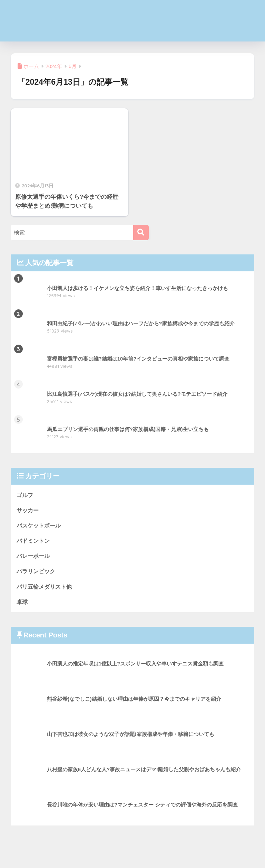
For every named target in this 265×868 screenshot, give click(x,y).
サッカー (28, 510)
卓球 (22, 603)
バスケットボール (40, 526)
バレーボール (34, 557)
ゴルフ (25, 495)
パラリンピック (37, 572)
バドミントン (34, 541)
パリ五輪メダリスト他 (46, 587)
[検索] (141, 232)
